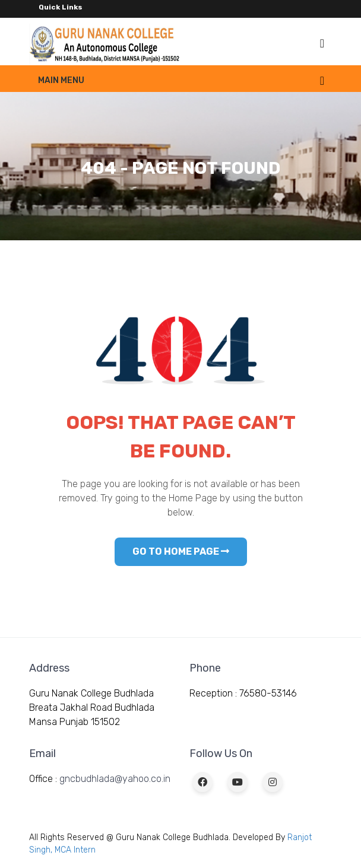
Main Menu (61, 80)
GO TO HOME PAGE (181, 551)
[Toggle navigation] (322, 43)
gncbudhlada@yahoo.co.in (115, 779)
